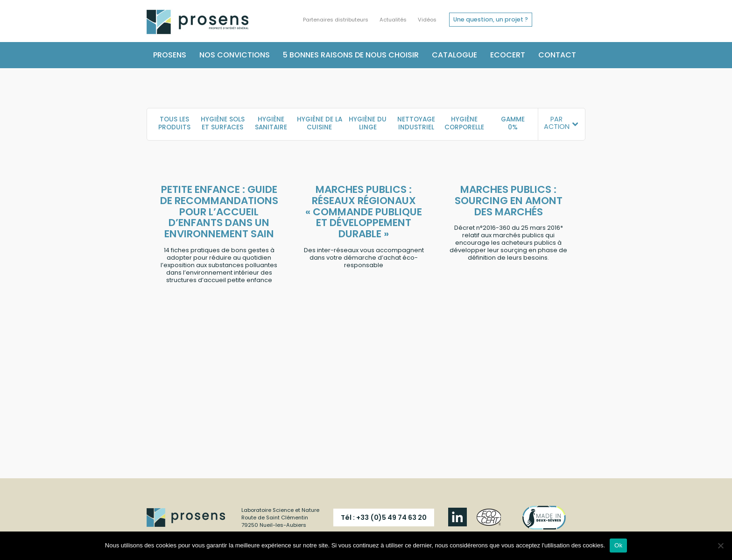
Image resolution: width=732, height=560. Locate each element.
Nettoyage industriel (416, 123)
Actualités (393, 20)
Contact (557, 55)
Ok (618, 545)
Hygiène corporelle (464, 123)
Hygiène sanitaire (271, 123)
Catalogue (454, 55)
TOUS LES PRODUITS (174, 123)
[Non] (720, 546)
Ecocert (508, 55)
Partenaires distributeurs (336, 20)
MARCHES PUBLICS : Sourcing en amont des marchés (509, 201)
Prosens (170, 55)
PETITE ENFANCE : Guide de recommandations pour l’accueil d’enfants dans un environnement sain (219, 212)
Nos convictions (235, 55)
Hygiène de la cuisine (320, 123)
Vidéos (427, 20)
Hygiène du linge (368, 123)
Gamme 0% (513, 123)
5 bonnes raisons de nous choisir (351, 55)
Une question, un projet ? (491, 19)
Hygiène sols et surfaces (223, 123)
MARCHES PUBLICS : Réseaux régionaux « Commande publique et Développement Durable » (364, 212)
